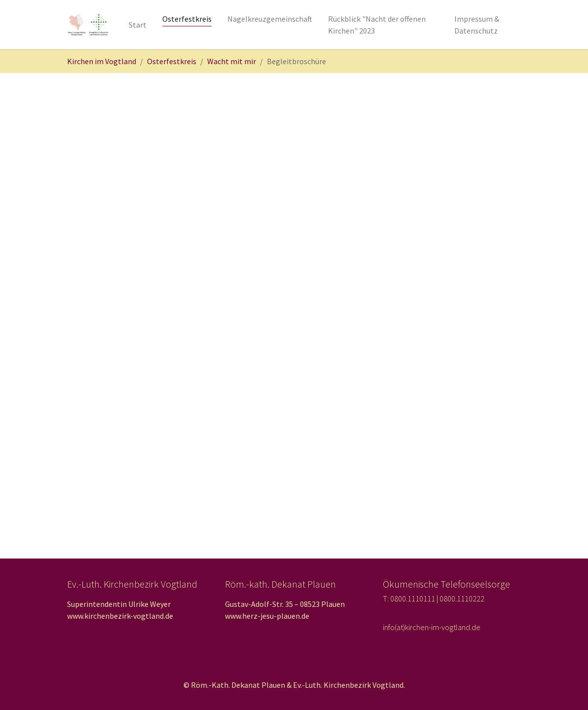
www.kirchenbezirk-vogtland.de (120, 616)
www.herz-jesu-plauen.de (267, 616)
